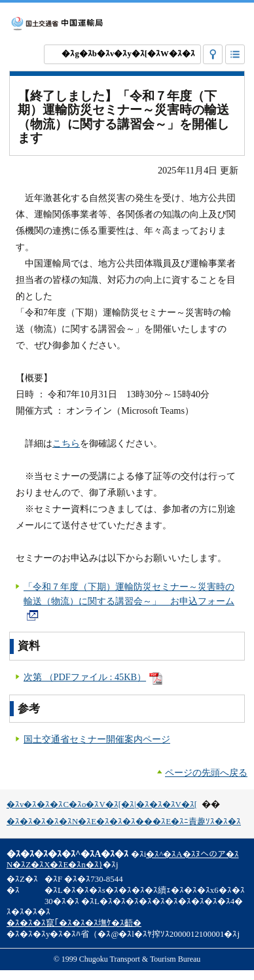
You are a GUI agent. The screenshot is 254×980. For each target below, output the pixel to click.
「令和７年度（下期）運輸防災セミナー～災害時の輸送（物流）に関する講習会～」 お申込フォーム (129, 601)
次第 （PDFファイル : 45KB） (93, 677)
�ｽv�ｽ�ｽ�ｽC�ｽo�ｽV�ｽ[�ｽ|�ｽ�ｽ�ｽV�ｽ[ (102, 805)
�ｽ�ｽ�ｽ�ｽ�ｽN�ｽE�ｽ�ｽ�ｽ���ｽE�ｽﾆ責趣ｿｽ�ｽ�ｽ (124, 822)
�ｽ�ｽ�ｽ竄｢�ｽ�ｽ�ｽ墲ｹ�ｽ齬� (74, 923)
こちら (66, 443)
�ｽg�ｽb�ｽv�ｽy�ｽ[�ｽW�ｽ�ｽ (128, 54)
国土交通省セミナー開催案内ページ (97, 739)
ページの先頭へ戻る (206, 772)
